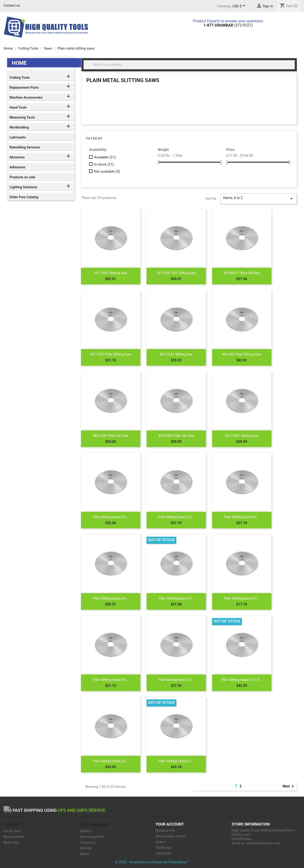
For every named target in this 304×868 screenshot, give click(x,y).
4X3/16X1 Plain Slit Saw (110, 436)
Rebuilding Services (25, 147)
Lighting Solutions (23, 187)
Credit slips (164, 848)
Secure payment (91, 837)
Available (105, 157)
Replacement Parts (24, 88)
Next (289, 786)
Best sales (11, 842)
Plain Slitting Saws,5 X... (111, 761)
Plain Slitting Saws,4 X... (111, 680)
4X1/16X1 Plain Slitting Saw (111, 354)
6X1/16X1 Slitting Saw (242, 436)
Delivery (85, 831)
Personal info (165, 831)
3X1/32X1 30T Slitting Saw (176, 273)
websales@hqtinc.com (264, 843)
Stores (84, 854)
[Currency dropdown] (240, 6)
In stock (104, 164)
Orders (161, 842)
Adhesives (17, 167)
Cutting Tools (20, 78)
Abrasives (17, 157)
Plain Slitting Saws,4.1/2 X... (242, 680)
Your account (170, 824)
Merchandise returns (171, 836)
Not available (107, 171)
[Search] (189, 65)
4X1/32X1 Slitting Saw (176, 354)
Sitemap (86, 848)
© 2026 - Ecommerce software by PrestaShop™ (152, 862)
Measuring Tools (22, 118)
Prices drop (12, 831)
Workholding (19, 127)
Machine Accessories (26, 98)
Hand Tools (18, 108)
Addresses (163, 853)
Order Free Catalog (24, 197)
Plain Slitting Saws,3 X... (111, 517)
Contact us (12, 6)
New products (14, 837)
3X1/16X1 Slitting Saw (111, 273)
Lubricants (18, 137)
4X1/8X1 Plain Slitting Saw (242, 354)
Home (19, 63)
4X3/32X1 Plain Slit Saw (176, 436)
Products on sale (22, 177)
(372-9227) (228, 25)
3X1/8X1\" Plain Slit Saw (242, 273)
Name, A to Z (259, 199)
